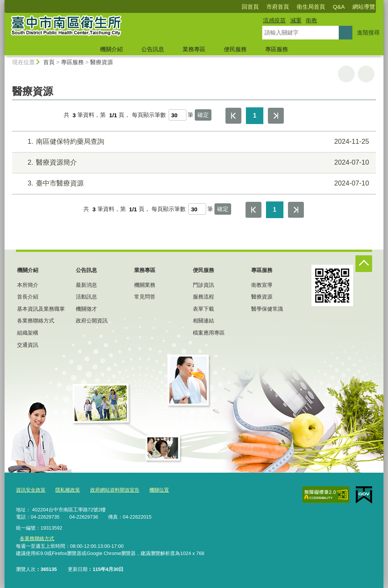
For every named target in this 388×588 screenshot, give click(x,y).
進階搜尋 (368, 32)
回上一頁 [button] (366, 74)
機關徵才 (86, 309)
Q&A (339, 7)
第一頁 (233, 116)
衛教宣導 (262, 285)
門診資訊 (203, 285)
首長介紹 (28, 297)
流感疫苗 (274, 20)
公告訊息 (153, 49)
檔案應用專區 (209, 333)
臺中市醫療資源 (193, 183)
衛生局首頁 (311, 7)
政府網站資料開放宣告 (115, 490)
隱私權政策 (68, 490)
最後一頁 (276, 116)
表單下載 (203, 309)
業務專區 (194, 49)
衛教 (311, 20)
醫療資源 (102, 62)
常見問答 (145, 297)
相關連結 (203, 321)
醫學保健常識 (267, 309)
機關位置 (159, 490)
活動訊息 (86, 297)
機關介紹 (111, 49)
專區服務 (277, 49)
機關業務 (145, 285)
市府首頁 (278, 7)
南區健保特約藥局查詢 (193, 142)
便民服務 (235, 49)
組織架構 (28, 333)
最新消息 (86, 285)
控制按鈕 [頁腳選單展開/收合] (364, 264)
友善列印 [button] (346, 74)
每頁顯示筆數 (149, 115)
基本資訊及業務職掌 (41, 309)
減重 (296, 20)
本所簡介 (28, 285)
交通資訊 (28, 345)
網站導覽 (364, 7)
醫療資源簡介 (193, 163)
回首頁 (250, 7)
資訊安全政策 (31, 490)
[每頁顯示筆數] (178, 115)
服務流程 (203, 297)
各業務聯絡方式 (36, 321)
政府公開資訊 (92, 321)
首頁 (49, 62)
